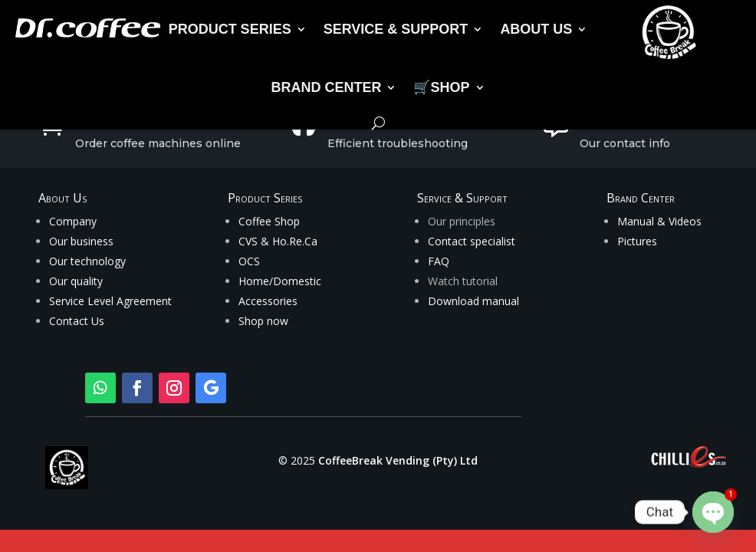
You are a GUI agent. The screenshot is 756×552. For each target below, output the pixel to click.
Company (73, 221)
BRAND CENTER (326, 87)
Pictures (637, 241)
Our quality (76, 281)
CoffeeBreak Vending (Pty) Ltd (398, 460)
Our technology (87, 261)
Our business (81, 241)
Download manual (473, 301)
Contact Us (77, 321)
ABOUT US (536, 29)
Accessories (268, 301)
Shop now (263, 321)
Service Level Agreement (110, 301)
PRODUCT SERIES (230, 29)
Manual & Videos (659, 221)
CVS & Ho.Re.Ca (278, 241)
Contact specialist (472, 241)
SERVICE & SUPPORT (396, 29)
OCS (249, 261)
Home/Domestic (280, 281)
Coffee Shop (269, 221)
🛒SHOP (441, 87)
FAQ (439, 261)
